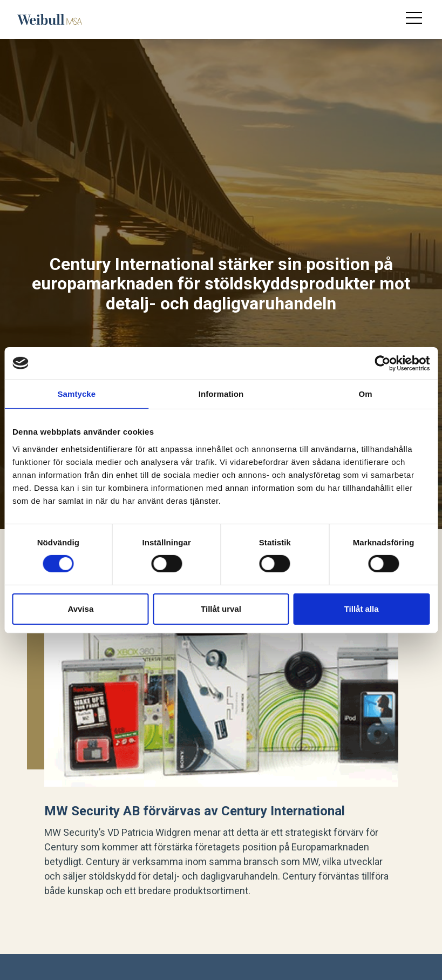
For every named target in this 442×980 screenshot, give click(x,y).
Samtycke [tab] (76, 393)
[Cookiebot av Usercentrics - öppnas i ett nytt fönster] (382, 363)
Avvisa (80, 609)
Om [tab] (366, 393)
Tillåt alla (362, 609)
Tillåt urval (221, 609)
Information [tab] (221, 393)
